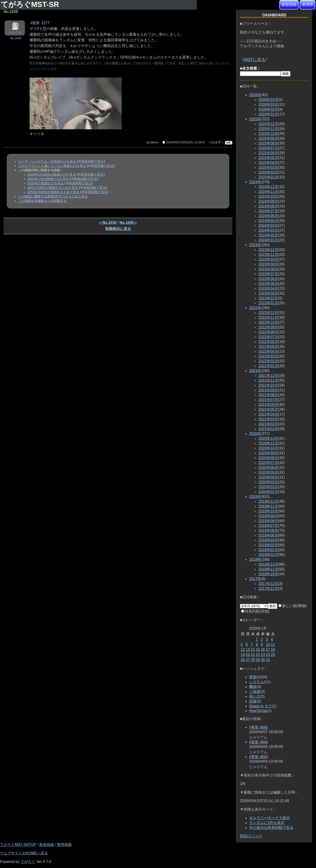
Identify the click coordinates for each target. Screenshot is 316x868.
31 (268, 660)
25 (273, 655)
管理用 (307, 4)
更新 (253, 677)
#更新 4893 (258, 757)
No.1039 (15, 38)
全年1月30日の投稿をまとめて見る (53, 188)
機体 (253, 687)
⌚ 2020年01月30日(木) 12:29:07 (184, 142)
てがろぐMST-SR (31, 4)
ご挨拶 (255, 692)
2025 (255, 119)
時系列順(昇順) (255, 611)
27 (248, 660)
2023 (255, 245)
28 (253, 660)
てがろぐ (28, 862)
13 (248, 650)
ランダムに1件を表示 (267, 823)
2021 (255, 371)
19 (243, 655)
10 (268, 645)
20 (248, 655)
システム (257, 682)
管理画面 (64, 845)
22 (258, 655)
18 (273, 650)
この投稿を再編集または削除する (42, 201)
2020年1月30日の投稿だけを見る (52, 174)
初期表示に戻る (118, 229)
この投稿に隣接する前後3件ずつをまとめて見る (53, 196)
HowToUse (258, 711)
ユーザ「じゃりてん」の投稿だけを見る (47, 161)
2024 (255, 182)
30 (263, 660)
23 (263, 655)
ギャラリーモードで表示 (269, 818)
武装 (253, 701)
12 (243, 650)
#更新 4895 (258, 727)
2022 (255, 308)
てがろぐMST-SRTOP (18, 845)
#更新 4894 (258, 742)
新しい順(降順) (293, 606)
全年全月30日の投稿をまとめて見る (53, 192)
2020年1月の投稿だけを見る (48, 179)
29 (258, 660)
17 (268, 650)
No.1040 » (128, 223)
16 (263, 650)
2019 (255, 497)
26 (243, 660)
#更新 (35, 23)
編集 (229, 143)
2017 (255, 579)
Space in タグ (261, 706)
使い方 (255, 696)
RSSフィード (251, 836)
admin (155, 142)
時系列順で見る (93, 161)
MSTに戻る (255, 60)
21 (253, 655)
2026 (255, 95)
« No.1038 (108, 223)
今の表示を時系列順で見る (271, 828)
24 (268, 655)
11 (273, 645)
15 (258, 650)
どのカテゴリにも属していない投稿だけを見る (52, 166)
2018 (255, 559)
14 (253, 650)
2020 (255, 434)
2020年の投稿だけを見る (46, 183)
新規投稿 (289, 4)
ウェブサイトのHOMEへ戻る (24, 853)
